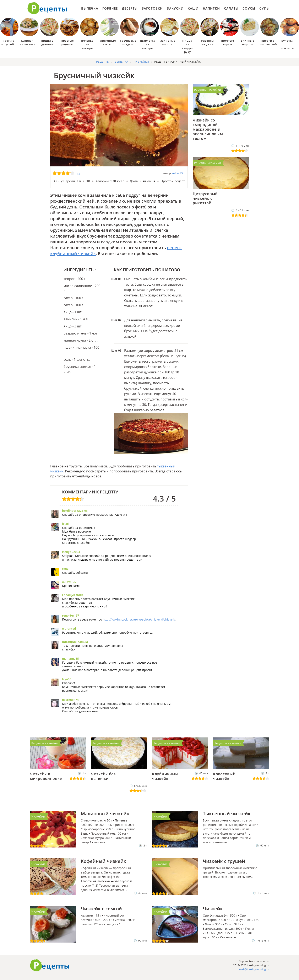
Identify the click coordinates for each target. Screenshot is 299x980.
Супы (264, 8)
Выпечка (90, 8)
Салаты (231, 8)
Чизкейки (38, 816)
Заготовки (152, 8)
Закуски (175, 8)
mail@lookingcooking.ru (254, 969)
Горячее (110, 8)
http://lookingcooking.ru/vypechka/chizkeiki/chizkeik (139, 619)
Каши (193, 8)
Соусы (249, 8)
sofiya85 (177, 173)
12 (78, 174)
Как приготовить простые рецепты (47, 8)
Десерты (130, 8)
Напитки (211, 8)
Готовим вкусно (50, 965)
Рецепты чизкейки (208, 90)
